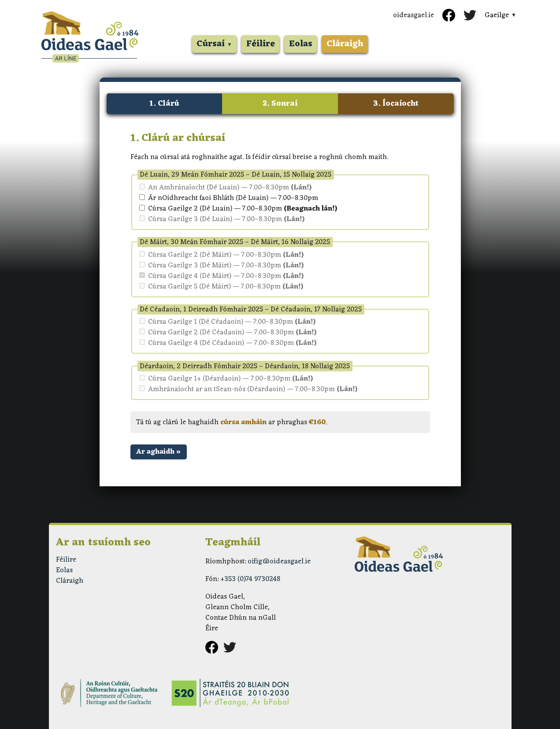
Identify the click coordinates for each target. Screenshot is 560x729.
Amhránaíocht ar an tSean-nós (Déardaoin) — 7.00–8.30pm (248, 389)
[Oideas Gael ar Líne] (90, 37)
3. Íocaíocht (396, 104)
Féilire (261, 44)
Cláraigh (345, 44)
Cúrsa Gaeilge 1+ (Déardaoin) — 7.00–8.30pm (226, 379)
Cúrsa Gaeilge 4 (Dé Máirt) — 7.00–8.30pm (221, 276)
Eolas (301, 44)
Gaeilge (497, 15)
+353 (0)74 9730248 (250, 579)
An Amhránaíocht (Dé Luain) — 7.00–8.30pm (225, 188)
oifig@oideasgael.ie (279, 562)
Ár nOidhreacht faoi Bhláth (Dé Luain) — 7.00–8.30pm (229, 198)
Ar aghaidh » (158, 452)
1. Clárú (164, 104)
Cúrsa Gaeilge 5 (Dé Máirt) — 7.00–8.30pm (221, 287)
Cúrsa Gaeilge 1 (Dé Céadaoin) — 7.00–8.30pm (227, 322)
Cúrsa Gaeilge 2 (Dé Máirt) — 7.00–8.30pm (221, 255)
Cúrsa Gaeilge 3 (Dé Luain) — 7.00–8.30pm (222, 219)
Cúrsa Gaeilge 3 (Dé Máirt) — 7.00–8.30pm (221, 266)
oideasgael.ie (414, 15)
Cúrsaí (211, 44)
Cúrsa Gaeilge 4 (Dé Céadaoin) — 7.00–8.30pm (228, 343)
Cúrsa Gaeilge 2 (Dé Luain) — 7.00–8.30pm (238, 209)
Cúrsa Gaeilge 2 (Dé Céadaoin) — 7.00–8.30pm (228, 333)
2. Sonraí (280, 104)
